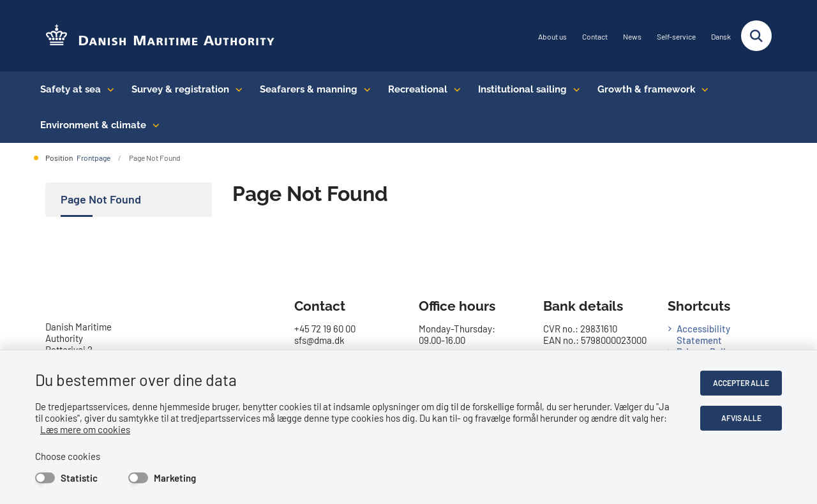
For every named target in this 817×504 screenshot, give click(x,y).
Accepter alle (741, 383)
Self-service (676, 37)
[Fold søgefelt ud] (756, 36)
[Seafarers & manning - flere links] (364, 89)
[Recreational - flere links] (454, 89)
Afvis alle (741, 418)
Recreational (418, 89)
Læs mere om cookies (85, 429)
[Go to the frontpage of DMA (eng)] (155, 36)
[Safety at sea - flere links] (108, 89)
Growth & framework (646, 89)
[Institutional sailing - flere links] (573, 89)
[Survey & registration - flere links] (236, 89)
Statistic (79, 478)
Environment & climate (93, 125)
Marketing (175, 478)
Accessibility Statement (703, 334)
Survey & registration (180, 89)
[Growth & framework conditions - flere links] (702, 89)
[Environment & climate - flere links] (153, 125)
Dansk (721, 37)
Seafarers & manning (309, 89)
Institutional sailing (522, 89)
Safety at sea (71, 89)
